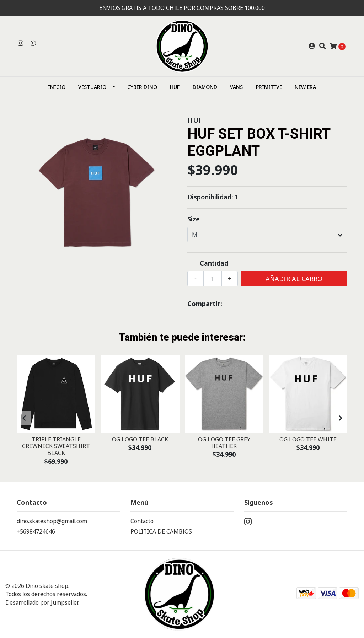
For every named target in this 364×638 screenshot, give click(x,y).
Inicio (57, 87)
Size (194, 219)
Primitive (269, 87)
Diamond (205, 87)
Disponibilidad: (210, 197)
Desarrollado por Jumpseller (42, 602)
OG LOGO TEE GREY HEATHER (224, 443)
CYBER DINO (142, 87)
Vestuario (92, 87)
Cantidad (214, 263)
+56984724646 (36, 531)
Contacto (142, 521)
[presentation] (24, 418)
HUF (175, 87)
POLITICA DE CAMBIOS (161, 531)
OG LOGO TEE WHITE (308, 439)
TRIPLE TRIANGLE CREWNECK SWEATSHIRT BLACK (56, 446)
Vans (236, 87)
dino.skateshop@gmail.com (52, 521)
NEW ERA (305, 87)
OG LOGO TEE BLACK (140, 439)
